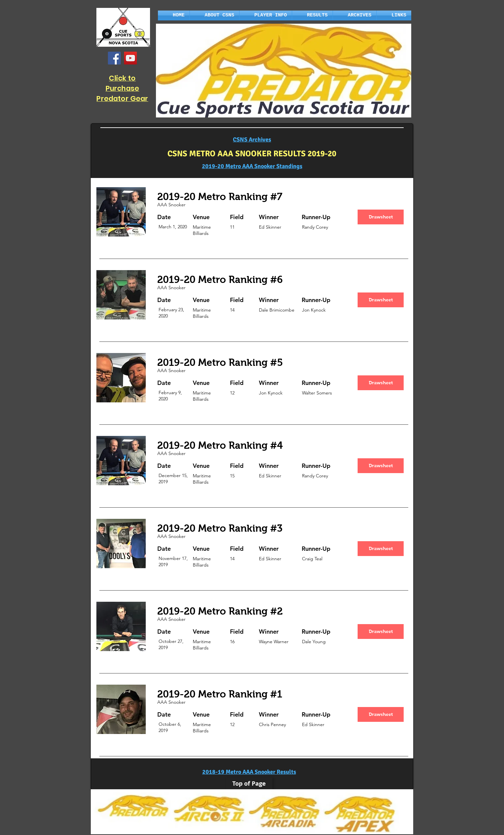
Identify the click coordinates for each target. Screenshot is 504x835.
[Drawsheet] (381, 217)
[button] (214, 15)
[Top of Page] (249, 784)
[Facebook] (114, 58)
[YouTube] (130, 58)
